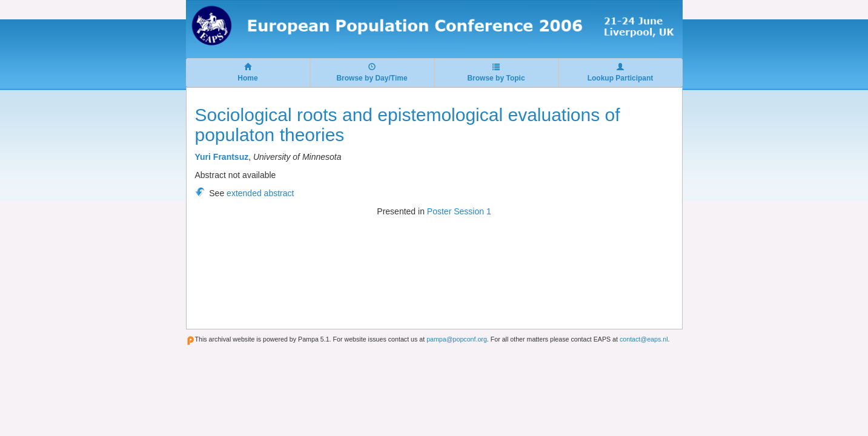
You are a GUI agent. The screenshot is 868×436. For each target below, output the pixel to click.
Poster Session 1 (459, 211)
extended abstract (260, 193)
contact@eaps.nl (644, 339)
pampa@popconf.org (457, 339)
